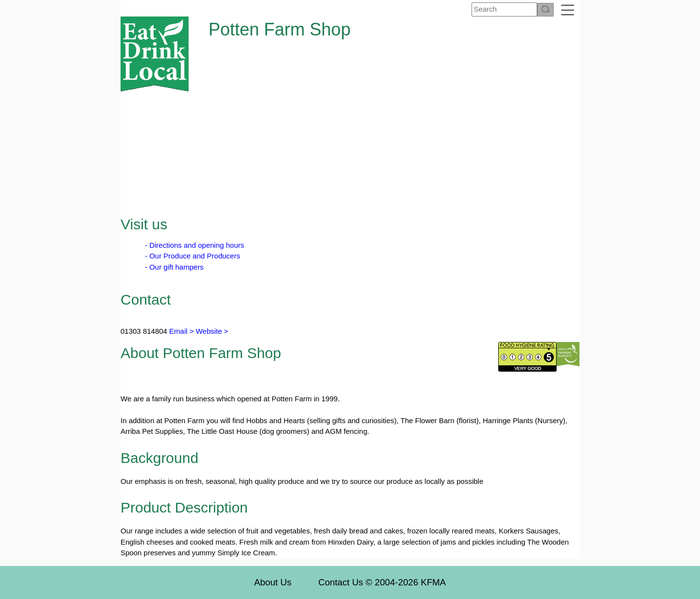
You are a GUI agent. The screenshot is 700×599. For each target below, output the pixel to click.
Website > (212, 331)
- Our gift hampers (174, 267)
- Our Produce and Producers (192, 256)
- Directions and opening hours (194, 245)
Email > (181, 331)
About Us (273, 582)
